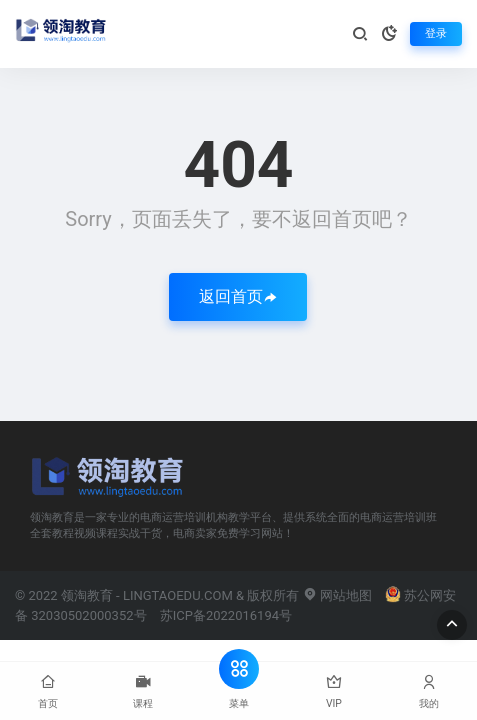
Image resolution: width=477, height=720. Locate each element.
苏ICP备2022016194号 (226, 615)
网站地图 (337, 595)
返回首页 (238, 296)
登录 (436, 33)
